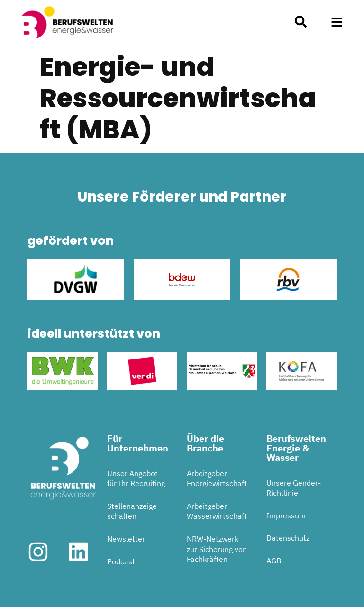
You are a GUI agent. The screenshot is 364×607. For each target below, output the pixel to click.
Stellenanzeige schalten (132, 511)
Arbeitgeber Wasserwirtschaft (217, 511)
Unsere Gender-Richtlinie (294, 488)
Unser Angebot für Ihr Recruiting (136, 478)
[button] (337, 22)
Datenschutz (288, 538)
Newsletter (126, 539)
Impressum (286, 515)
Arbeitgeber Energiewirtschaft (217, 478)
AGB (274, 561)
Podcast (121, 561)
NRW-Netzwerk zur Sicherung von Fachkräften (217, 549)
